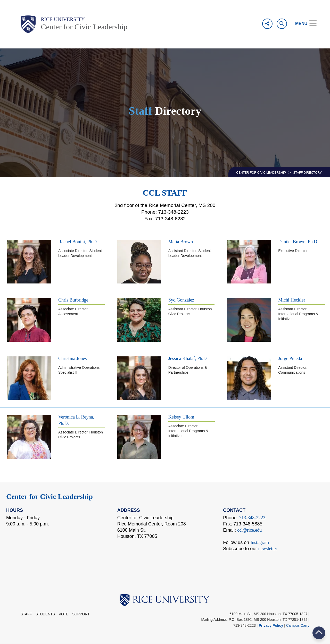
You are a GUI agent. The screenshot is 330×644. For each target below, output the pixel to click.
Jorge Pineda (290, 358)
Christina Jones (73, 358)
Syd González (181, 300)
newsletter (268, 549)
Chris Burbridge (73, 300)
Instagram (260, 542)
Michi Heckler (292, 300)
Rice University (63, 19)
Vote (64, 614)
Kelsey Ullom (181, 417)
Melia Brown (181, 242)
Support (81, 614)
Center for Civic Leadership (84, 27)
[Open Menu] (302, 24)
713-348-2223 (252, 518)
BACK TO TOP (319, 633)
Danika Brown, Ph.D (298, 242)
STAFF (26, 614)
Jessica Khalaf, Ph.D (188, 358)
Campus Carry (298, 625)
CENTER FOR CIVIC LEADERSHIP (261, 173)
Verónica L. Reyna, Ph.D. (76, 420)
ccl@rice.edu (249, 530)
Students (45, 614)
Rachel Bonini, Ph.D (77, 242)
